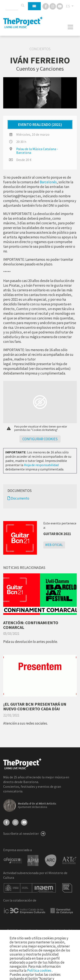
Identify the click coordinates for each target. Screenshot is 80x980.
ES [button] (68, 6)
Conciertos (40, 49)
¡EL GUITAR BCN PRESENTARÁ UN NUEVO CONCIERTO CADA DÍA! (35, 706)
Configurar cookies (40, 439)
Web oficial (54, 545)
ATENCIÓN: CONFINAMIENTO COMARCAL (31, 625)
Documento (18, 498)
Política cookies (40, 970)
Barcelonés (48, 182)
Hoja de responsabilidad (41, 465)
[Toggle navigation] (71, 27)
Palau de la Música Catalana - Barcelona (37, 151)
